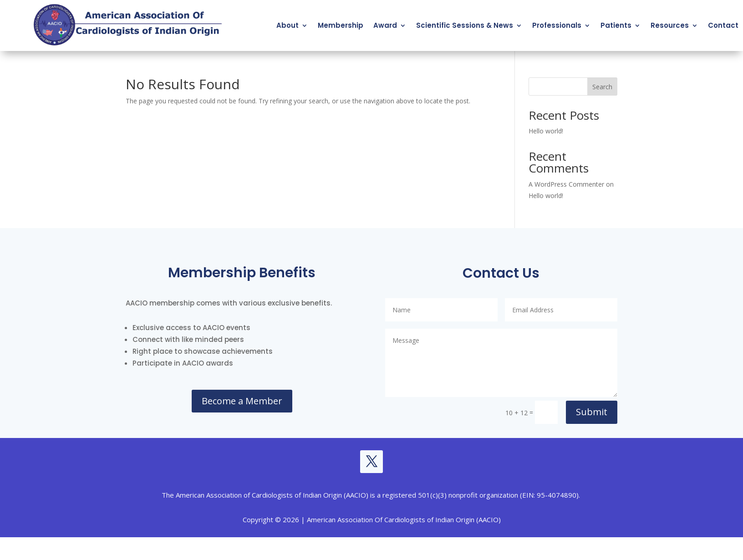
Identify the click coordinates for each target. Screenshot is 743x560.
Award (385, 25)
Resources (670, 25)
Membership (341, 25)
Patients (616, 25)
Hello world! (546, 131)
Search (602, 87)
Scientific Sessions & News (465, 25)
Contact (723, 25)
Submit (592, 412)
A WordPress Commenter (566, 184)
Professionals (557, 25)
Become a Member (242, 401)
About (288, 25)
